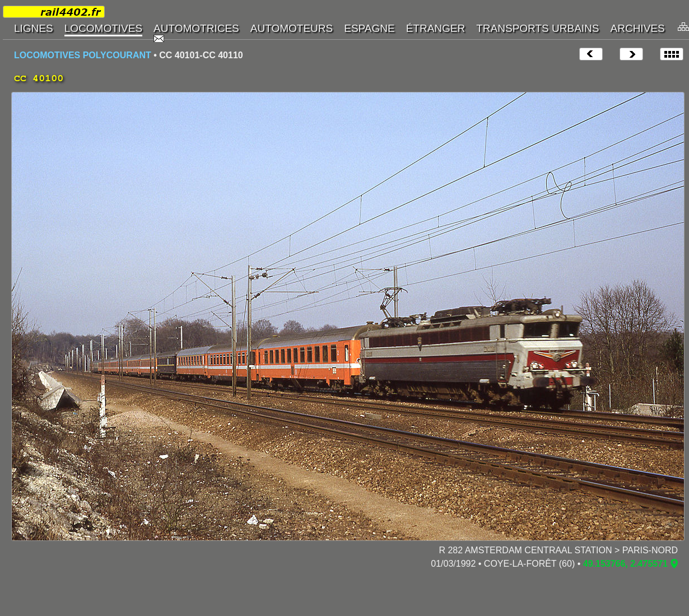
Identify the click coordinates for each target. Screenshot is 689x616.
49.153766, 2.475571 (625, 564)
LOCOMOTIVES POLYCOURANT (83, 55)
